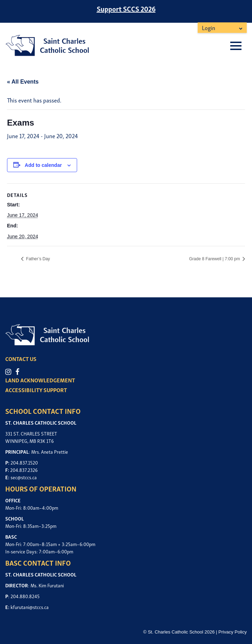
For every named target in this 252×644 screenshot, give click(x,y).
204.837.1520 (24, 462)
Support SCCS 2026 (126, 8)
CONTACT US (21, 359)
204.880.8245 (25, 596)
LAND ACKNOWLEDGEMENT (40, 380)
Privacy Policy (233, 632)
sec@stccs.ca (24, 477)
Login (209, 27)
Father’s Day (38, 259)
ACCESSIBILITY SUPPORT (36, 390)
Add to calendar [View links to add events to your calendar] (43, 165)
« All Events (23, 82)
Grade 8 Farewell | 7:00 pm (215, 259)
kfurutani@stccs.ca (30, 607)
